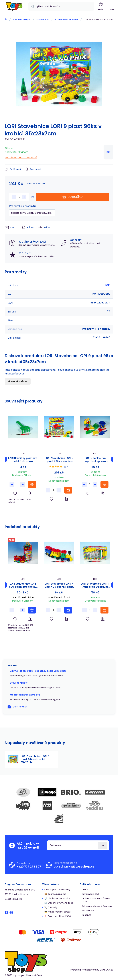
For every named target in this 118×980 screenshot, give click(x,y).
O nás (85, 890)
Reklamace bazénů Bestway (97, 906)
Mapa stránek (35, 975)
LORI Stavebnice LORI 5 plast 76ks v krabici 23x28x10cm (59, 460)
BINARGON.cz (107, 970)
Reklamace (88, 911)
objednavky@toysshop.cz (74, 866)
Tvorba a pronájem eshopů (85, 970)
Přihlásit (103, 845)
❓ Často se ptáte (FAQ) (58, 916)
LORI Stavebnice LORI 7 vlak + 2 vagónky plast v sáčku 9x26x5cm (59, 585)
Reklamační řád (90, 894)
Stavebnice (43, 20)
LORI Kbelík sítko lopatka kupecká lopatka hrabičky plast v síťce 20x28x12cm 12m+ (95, 460)
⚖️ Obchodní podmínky (57, 898)
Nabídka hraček (22, 20)
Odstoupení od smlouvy (57, 890)
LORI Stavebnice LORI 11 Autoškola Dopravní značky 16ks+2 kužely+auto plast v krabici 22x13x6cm (95, 585)
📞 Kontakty (51, 907)
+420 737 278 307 (29, 867)
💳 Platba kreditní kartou (57, 912)
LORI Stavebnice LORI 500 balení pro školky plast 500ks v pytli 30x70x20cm (23, 585)
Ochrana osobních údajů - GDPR (96, 900)
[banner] (14, 7)
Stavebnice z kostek (67, 20)
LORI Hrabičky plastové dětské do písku (23, 460)
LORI (108, 152)
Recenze (87, 915)
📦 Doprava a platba (55, 894)
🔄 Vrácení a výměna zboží (59, 903)
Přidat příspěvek (18, 381)
